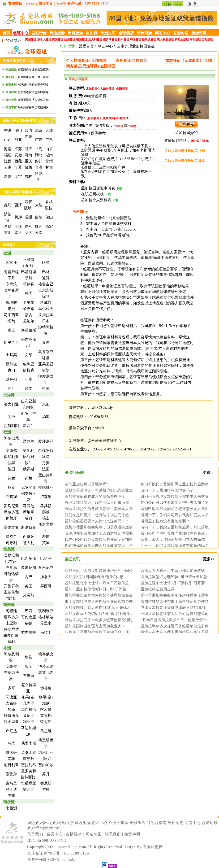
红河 (38, 226)
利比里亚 (11, 722)
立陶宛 (11, 497)
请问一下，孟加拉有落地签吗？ (167, 490)
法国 (45, 469)
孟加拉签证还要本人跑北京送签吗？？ (97, 521)
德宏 (49, 226)
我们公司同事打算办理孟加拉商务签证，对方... (173, 533)
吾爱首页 (86, 46)
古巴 (28, 577)
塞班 (11, 330)
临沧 (28, 226)
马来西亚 (11, 315)
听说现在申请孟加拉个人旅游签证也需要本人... (98, 533)
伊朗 (45, 370)
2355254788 (142, 449)
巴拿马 (11, 568)
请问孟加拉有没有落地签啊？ (165, 521)
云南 (7, 167)
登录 (178, 5)
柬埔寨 (11, 303)
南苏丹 (28, 759)
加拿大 (45, 577)
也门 (11, 370)
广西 (49, 140)
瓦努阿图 (11, 426)
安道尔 (11, 451)
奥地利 (28, 451)
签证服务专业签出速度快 (27, 70)
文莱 (28, 355)
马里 (11, 743)
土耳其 (11, 355)
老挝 (11, 309)
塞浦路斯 (28, 330)
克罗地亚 (28, 487)
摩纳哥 (28, 512)
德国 (11, 469)
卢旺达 (11, 731)
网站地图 (94, 834)
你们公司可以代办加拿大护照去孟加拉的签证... (173, 502)
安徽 (18, 155)
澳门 (18, 130)
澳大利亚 (11, 404)
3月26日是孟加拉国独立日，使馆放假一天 (172, 620)
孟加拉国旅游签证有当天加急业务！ (95, 626)
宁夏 (18, 167)
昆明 (7, 205)
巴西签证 (207, 39)
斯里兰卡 (11, 342)
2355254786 (122, 449)
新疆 (7, 177)
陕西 (28, 167)
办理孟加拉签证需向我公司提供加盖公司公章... (173, 614)
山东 (49, 149)
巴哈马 (45, 558)
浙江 (28, 149)
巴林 (45, 272)
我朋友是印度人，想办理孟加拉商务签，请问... (98, 515)
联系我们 (113, 834)
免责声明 (132, 834)
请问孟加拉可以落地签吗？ (87, 484)
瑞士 (45, 518)
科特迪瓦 (11, 716)
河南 (28, 155)
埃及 (28, 657)
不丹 (11, 278)
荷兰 (28, 478)
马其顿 (45, 506)
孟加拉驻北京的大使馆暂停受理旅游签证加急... (98, 595)
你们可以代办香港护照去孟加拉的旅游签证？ (173, 484)
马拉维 (45, 731)
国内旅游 (82, 823)
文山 (7, 233)
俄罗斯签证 (110, 39)
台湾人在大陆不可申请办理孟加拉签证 (173, 571)
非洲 (7, 648)
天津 (49, 130)
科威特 (45, 303)
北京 (38, 130)
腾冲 (18, 217)
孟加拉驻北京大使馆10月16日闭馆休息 (97, 583)
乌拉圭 (45, 632)
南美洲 (9, 605)
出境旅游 (52, 823)
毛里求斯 (28, 743)
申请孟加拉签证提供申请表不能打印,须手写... (172, 607)
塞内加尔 (45, 765)
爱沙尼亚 (45, 441)
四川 (38, 161)
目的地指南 (157, 823)
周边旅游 (35, 823)
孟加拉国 (45, 315)
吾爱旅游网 (153, 847)
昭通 (28, 217)
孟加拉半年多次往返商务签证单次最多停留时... (173, 626)
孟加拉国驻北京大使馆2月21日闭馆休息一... (97, 607)
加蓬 (11, 709)
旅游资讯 (35, 828)
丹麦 (45, 463)
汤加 (45, 417)
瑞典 (28, 518)
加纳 (45, 703)
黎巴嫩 (28, 309)
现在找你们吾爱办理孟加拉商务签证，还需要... (98, 545)
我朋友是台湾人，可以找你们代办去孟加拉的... (98, 490)
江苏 (18, 149)
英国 (45, 543)
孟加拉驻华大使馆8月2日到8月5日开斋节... (172, 583)
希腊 (45, 537)
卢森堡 (45, 497)
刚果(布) (28, 697)
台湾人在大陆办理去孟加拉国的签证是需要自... (173, 632)
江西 (7, 161)
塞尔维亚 (11, 527)
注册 (168, 5)
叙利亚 (28, 364)
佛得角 (45, 688)
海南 (7, 149)
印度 (28, 379)
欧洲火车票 (118, 823)
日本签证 (124, 39)
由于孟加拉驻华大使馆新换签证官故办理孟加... (98, 601)
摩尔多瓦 (11, 512)
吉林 (28, 177)
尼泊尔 (28, 321)
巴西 (28, 611)
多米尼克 (45, 568)
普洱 (18, 233)
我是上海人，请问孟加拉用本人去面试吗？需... (172, 539)
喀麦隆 (45, 709)
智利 (11, 642)
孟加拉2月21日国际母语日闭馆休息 (94, 577)
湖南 (49, 155)
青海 (38, 167)
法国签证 (70, 39)
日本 (45, 321)
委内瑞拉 (28, 632)
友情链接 (74, 834)
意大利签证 (95, 39)
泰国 (45, 342)
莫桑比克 (28, 752)
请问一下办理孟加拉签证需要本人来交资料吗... (173, 496)
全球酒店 (137, 823)
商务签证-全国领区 (131, 60)
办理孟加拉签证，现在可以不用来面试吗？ (96, 502)
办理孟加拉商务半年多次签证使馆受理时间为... (98, 620)
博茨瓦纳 (45, 666)
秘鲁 (28, 623)
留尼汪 (45, 722)
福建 (7, 155)
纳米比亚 (45, 752)
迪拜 (45, 278)
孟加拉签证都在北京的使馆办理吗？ (95, 496)
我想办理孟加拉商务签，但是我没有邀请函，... (98, 527)
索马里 (11, 783)
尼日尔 (45, 759)
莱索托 (45, 716)
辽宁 (18, 177)
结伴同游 (176, 823)
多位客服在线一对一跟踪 (27, 77)
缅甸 (11, 321)
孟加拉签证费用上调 (158, 589)
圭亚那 (11, 623)
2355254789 (162, 449)
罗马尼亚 (11, 506)
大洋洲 (9, 395)
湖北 (38, 155)
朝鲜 (28, 278)
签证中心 (105, 46)
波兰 (28, 463)
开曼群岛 (11, 586)
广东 (38, 140)
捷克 (11, 487)
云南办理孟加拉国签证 (136, 46)
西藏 (18, 161)
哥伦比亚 (28, 617)
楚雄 (7, 226)
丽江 (18, 205)
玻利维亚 (45, 611)
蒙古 (28, 315)
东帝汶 (11, 284)
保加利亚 (11, 457)
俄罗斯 (28, 469)
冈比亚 (11, 697)
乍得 (45, 789)
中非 (11, 796)
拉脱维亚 (45, 487)
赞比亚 (28, 789)
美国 (28, 586)
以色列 (11, 379)
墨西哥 (45, 586)
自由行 (67, 823)
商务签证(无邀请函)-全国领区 (91, 66)
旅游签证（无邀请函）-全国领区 (189, 61)
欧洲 (7, 432)
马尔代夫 (45, 309)
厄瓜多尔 (11, 617)
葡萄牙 (11, 518)
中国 (45, 389)
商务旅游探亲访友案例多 (27, 107)
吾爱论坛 (210, 823)
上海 (38, 149)
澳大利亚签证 (165, 39)
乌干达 (11, 789)
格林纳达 (45, 617)
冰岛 (45, 457)
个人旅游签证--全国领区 (86, 60)
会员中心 (52, 828)
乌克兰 (11, 537)
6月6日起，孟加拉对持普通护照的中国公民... (98, 571)
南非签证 (195, 39)
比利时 (28, 457)
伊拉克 (28, 370)
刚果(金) (45, 697)
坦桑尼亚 (28, 783)
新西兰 (28, 426)
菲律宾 (28, 284)
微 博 (192, 4)
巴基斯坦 (28, 272)
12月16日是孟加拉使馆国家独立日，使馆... (96, 632)
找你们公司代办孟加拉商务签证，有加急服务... (98, 539)
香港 (7, 130)
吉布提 (11, 703)
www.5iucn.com (72, 847)
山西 (7, 140)
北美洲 (9, 549)
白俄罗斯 (45, 451)
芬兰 (11, 478)
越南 (28, 389)
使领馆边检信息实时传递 (27, 92)
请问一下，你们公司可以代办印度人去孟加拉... (173, 515)
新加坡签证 (149, 39)
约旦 (11, 389)
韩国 (28, 293)
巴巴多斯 (28, 558)
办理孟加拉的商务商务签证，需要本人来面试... (98, 509)
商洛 (28, 233)
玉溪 (18, 226)
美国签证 (31, 39)
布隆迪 (28, 676)
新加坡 (11, 364)
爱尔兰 (28, 441)
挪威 (45, 512)
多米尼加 (28, 568)
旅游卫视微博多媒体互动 (27, 100)
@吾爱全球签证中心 (105, 441)
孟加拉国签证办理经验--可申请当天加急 (174, 577)
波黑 (11, 463)
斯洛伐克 (28, 527)
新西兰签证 (182, 39)
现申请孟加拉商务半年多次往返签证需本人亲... (173, 595)
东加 (45, 404)
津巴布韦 (28, 709)
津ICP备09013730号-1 (47, 840)
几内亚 (28, 703)
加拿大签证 (44, 39)
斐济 (11, 417)
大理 (38, 205)
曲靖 (38, 217)
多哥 (11, 688)
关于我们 (35, 834)
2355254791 (182, 449)
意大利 (28, 543)
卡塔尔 (28, 303)
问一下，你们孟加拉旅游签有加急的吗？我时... (173, 545)
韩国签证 (136, 39)
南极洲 (9, 802)
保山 (49, 217)
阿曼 (45, 263)
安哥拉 (11, 666)
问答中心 (193, 823)
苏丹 (45, 774)
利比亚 (28, 722)
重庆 (28, 161)
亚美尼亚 (45, 364)
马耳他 (28, 506)
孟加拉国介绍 (186, 133)
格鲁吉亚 (45, 284)
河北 (18, 140)
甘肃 (49, 167)
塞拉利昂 (28, 765)
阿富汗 (11, 263)
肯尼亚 (28, 716)
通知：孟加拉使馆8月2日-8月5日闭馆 (96, 589)
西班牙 (28, 537)
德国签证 (82, 39)
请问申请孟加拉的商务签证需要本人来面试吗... (173, 509)
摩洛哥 (11, 752)
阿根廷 (11, 611)
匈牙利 (11, 543)
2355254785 (103, 449)
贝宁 (28, 666)
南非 (11, 759)
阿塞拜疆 (11, 272)
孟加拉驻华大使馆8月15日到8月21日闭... (98, 614)
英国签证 (58, 39)
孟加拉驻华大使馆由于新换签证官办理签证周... (173, 601)
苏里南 (45, 623)
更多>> (209, 473)
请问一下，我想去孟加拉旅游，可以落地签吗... (173, 527)
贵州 (49, 161)
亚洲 (7, 253)
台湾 (28, 130)
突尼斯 (45, 783)
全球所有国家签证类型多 (27, 85)
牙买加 (28, 595)
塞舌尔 (11, 774)
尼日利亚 (11, 765)
